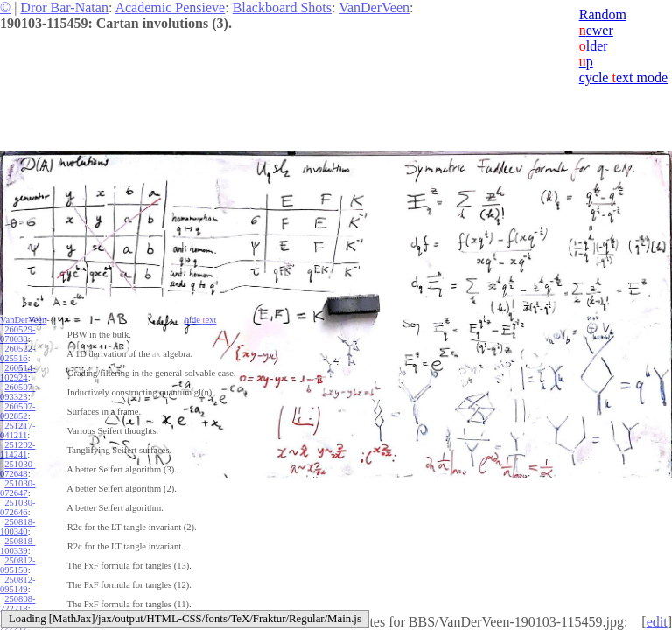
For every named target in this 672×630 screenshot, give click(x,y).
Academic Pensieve (170, 7)
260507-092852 (17, 411)
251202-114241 (17, 450)
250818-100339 (17, 546)
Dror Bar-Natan (64, 7)
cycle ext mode (623, 77)
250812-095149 (17, 584)
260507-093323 (17, 392)
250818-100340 (17, 527)
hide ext (201, 320)
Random (603, 14)
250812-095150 (17, 565)
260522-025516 (17, 353)
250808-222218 (17, 604)
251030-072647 (17, 488)
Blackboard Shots (282, 7)
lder (594, 46)
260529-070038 (17, 334)
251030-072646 (17, 507)
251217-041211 (17, 430)
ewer (596, 30)
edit (657, 622)
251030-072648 (17, 469)
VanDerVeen (374, 7)
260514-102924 (17, 373)
